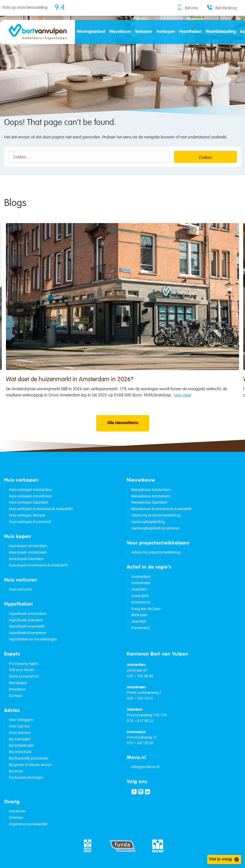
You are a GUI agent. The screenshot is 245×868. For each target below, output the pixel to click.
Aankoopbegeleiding (148, 522)
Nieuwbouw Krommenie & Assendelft (162, 509)
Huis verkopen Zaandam (29, 502)
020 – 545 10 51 (140, 698)
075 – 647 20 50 (140, 743)
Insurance (17, 689)
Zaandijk (139, 621)
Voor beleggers (21, 720)
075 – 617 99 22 (140, 721)
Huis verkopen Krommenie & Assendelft (41, 509)
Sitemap (16, 817)
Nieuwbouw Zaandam (149, 502)
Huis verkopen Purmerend (30, 522)
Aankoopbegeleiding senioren (156, 528)
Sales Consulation (24, 676)
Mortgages (18, 683)
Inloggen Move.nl (145, 767)
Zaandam (139, 589)
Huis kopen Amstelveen (28, 552)
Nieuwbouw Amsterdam (151, 490)
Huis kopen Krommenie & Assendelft (38, 565)
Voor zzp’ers (19, 726)
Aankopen (166, 32)
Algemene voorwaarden (28, 824)
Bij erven (16, 771)
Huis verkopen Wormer (27, 515)
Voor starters (20, 733)
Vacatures (17, 811)
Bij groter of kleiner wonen (30, 765)
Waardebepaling (221, 32)
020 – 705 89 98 (140, 676)
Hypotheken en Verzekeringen (33, 639)
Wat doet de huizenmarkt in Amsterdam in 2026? (70, 383)
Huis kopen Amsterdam (28, 546)
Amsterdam (141, 576)
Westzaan (139, 615)
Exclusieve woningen (26, 777)
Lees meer (183, 399)
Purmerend (140, 628)
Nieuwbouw (120, 32)
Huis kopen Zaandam (26, 559)
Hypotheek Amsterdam (28, 613)
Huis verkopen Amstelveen (30, 496)
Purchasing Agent (24, 663)
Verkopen (144, 32)
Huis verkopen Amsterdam (30, 490)
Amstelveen (141, 583)
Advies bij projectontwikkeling (156, 515)
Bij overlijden (20, 739)
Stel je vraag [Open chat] (224, 859)
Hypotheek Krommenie (27, 633)
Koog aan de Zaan (146, 609)
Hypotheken (190, 32)
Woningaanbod (91, 32)
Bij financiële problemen (29, 758)
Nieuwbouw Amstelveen (151, 496)
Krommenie (141, 602)
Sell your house (22, 670)
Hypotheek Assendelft (27, 626)
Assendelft (140, 596)
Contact (16, 696)
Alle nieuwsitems (123, 423)
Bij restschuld (20, 752)
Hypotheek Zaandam (26, 620)
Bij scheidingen (22, 745)
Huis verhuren (20, 589)
